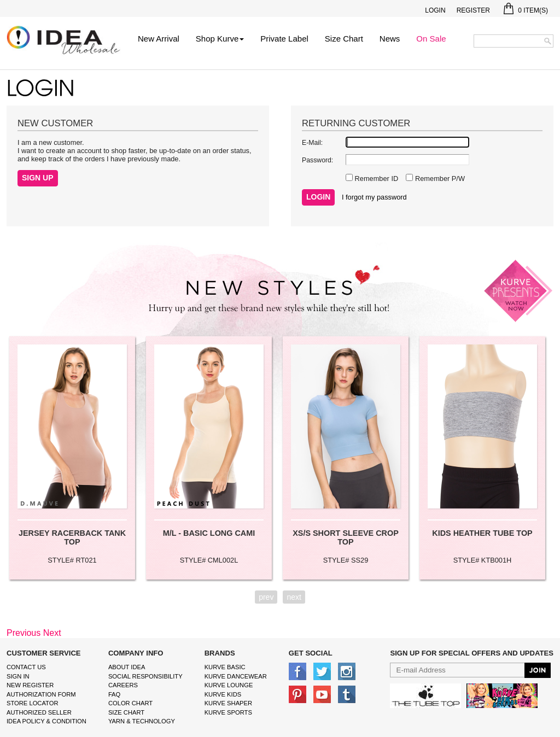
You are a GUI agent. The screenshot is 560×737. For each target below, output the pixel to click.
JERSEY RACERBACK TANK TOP (72, 537)
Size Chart (344, 39)
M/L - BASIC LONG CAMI (209, 533)
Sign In (18, 676)
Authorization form (41, 694)
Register (473, 10)
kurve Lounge (229, 685)
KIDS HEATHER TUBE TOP (482, 533)
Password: (317, 160)
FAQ (114, 694)
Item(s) (526, 10)
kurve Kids (223, 694)
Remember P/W (439, 179)
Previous (24, 633)
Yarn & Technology (142, 721)
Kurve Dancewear (236, 676)
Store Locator (33, 703)
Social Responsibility (145, 676)
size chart (126, 712)
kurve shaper (228, 703)
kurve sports (228, 712)
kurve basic (225, 667)
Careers (123, 685)
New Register (30, 685)
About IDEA (127, 667)
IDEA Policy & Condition (46, 721)
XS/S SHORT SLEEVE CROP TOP (346, 537)
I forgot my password (374, 197)
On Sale (431, 39)
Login (435, 10)
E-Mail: (312, 143)
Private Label (284, 39)
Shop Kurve (220, 39)
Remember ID (375, 179)
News (390, 39)
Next (52, 633)
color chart (130, 703)
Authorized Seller (39, 712)
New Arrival (159, 39)
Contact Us (26, 667)
